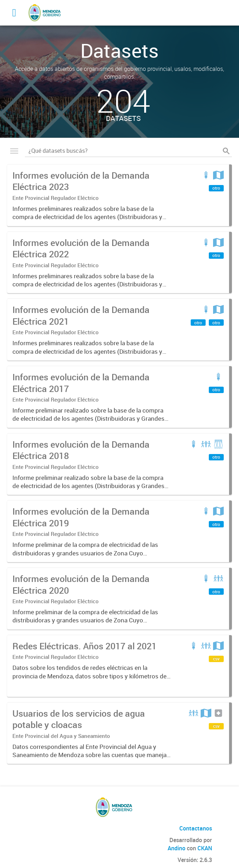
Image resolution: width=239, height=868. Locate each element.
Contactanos (196, 828)
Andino (176, 848)
